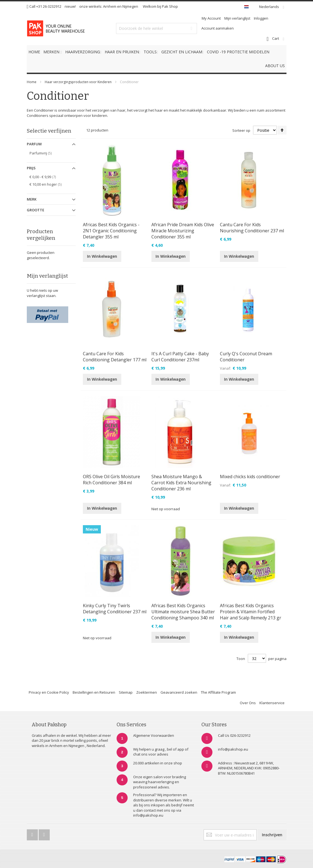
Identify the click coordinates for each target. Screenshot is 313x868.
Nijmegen (130, 6)
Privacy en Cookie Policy (49, 692)
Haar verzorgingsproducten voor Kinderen (78, 82)
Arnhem (110, 6)
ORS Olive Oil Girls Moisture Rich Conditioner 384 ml (111, 480)
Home (32, 82)
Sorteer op (241, 130)
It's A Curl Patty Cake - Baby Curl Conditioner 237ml (180, 357)
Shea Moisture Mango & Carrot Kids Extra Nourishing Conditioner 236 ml (181, 483)
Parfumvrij (45, 153)
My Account (211, 18)
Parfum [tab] (34, 144)
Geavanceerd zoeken (179, 692)
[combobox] (156, 28)
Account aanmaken (218, 28)
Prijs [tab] (31, 168)
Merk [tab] (32, 199)
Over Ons (248, 703)
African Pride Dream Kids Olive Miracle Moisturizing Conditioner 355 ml (183, 231)
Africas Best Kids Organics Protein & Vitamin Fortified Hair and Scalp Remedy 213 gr (251, 612)
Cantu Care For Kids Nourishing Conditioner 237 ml (252, 228)
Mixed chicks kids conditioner (250, 477)
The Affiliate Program (218, 692)
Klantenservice (272, 703)
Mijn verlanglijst (237, 18)
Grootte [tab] (35, 210)
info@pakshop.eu (233, 749)
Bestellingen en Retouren (94, 692)
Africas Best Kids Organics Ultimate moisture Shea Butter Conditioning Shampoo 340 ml (183, 612)
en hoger (50, 184)
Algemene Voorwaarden (154, 735)
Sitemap (126, 692)
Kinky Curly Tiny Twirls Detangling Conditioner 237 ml (115, 609)
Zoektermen (147, 692)
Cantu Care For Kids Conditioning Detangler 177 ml (115, 357)
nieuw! (70, 6)
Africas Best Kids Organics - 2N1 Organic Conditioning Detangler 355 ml (111, 231)
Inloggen (261, 18)
